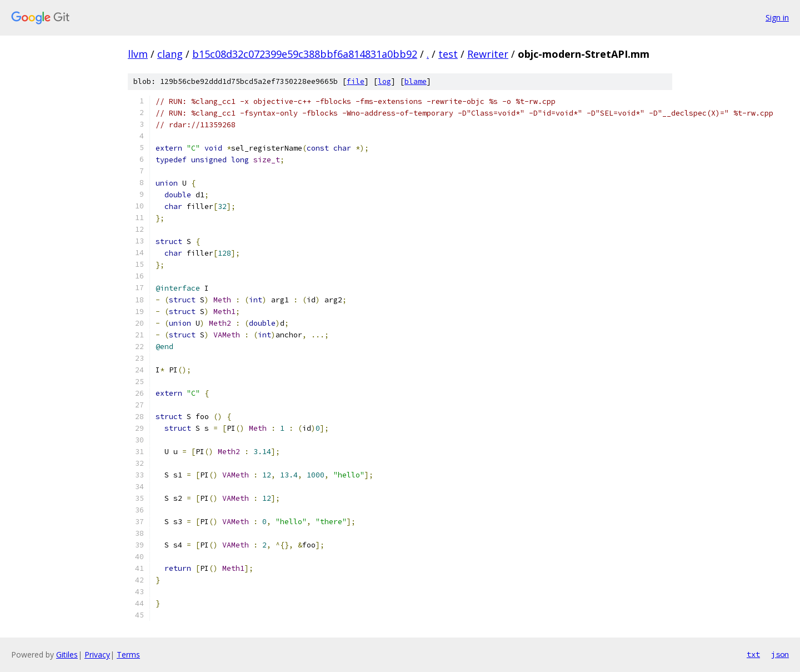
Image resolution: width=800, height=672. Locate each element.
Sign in (777, 18)
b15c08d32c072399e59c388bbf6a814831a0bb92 (305, 54)
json (780, 654)
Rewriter (488, 54)
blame (416, 81)
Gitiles (67, 654)
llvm (138, 54)
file (356, 81)
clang (170, 54)
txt (753, 654)
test (448, 54)
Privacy (97, 654)
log (384, 81)
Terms (128, 654)
